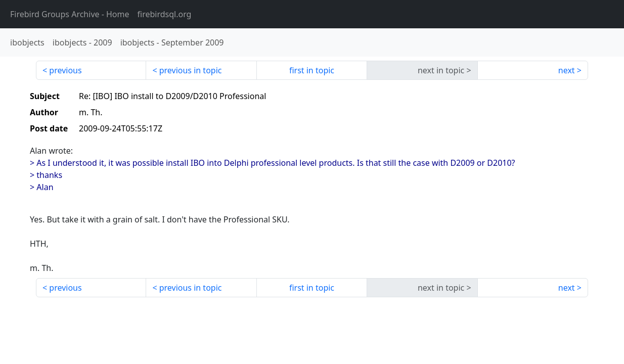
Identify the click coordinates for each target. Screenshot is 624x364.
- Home (70, 14)
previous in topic (191, 70)
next (567, 70)
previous (65, 70)
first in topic (312, 70)
